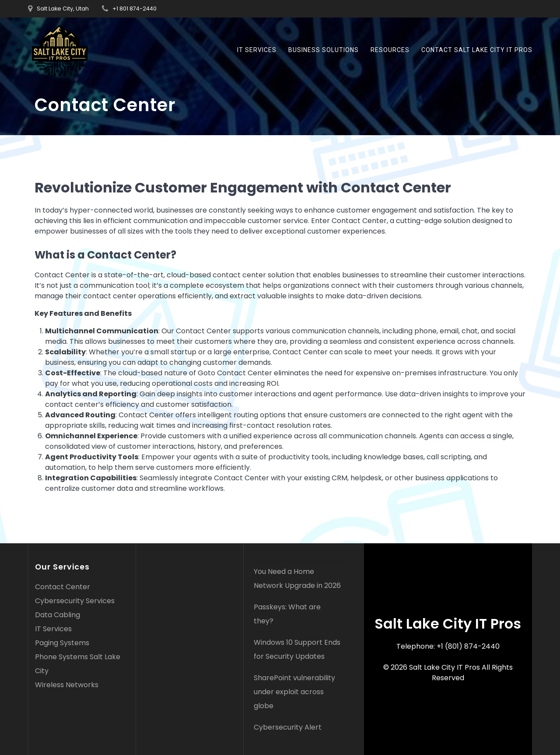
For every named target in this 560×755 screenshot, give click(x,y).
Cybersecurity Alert (288, 727)
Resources (390, 50)
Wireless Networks (67, 685)
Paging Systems (62, 643)
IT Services (257, 50)
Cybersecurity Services (75, 601)
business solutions (324, 50)
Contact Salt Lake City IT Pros (477, 50)
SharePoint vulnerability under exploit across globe (294, 692)
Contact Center (63, 587)
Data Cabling (58, 615)
